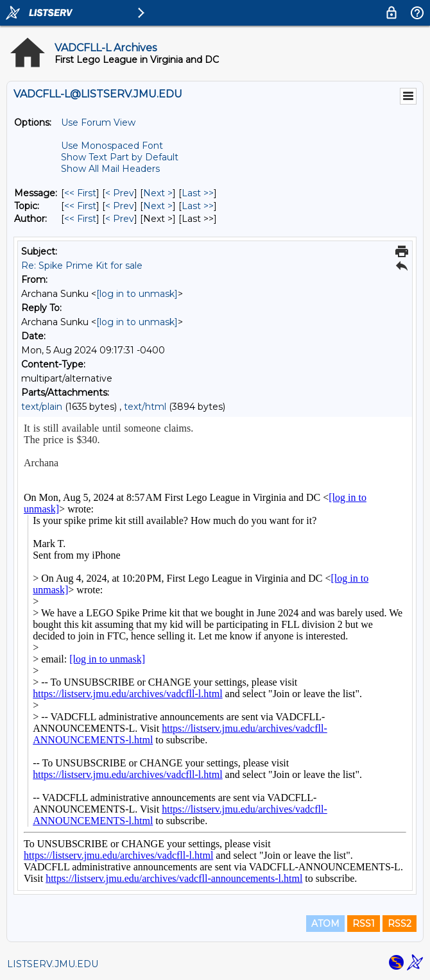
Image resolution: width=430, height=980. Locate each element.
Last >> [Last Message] (198, 193)
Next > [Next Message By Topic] (158, 206)
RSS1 (364, 924)
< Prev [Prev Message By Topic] (120, 206)
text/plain (42, 407)
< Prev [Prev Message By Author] (120, 219)
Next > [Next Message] (158, 193)
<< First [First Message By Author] (80, 219)
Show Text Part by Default (120, 157)
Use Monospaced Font (112, 146)
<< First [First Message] (80, 193)
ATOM (325, 924)
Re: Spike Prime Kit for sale (82, 266)
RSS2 (400, 924)
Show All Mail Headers (110, 169)
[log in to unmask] (137, 294)
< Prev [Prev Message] (120, 193)
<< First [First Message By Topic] (80, 206)
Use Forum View (98, 122)
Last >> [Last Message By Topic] (198, 206)
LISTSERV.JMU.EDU (53, 964)
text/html (145, 407)
